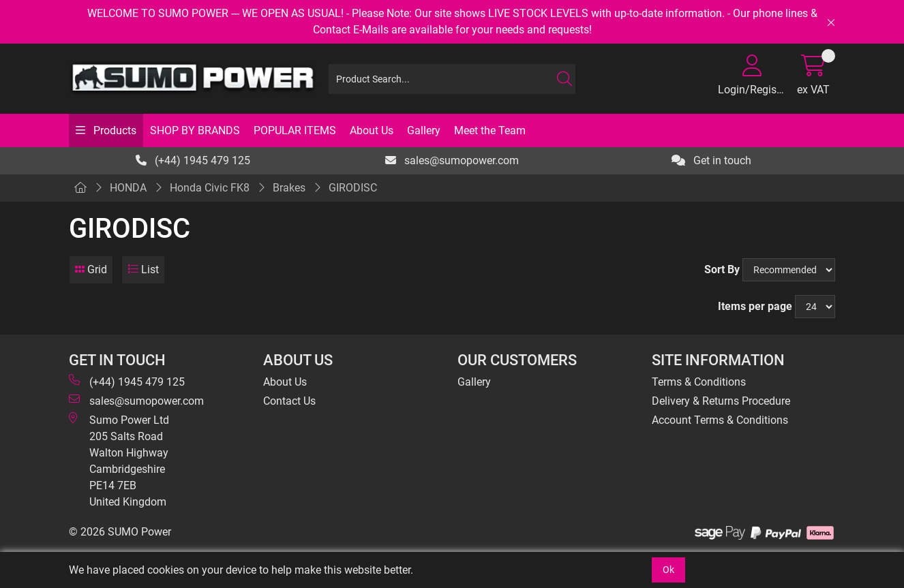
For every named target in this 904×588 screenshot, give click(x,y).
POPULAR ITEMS (295, 130)
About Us (372, 130)
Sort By (722, 269)
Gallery (424, 130)
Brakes (289, 188)
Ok (668, 570)
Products (114, 130)
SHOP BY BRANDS (195, 130)
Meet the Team (490, 130)
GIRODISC (353, 188)
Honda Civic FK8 (210, 188)
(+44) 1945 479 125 (193, 160)
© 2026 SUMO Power (120, 532)
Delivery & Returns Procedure (721, 401)
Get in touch (711, 160)
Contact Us (289, 401)
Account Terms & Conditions (720, 420)
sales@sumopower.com (452, 160)
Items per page (755, 306)
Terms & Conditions (699, 382)
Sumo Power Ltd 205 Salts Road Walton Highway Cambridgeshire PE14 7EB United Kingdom (119, 460)
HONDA (128, 188)
